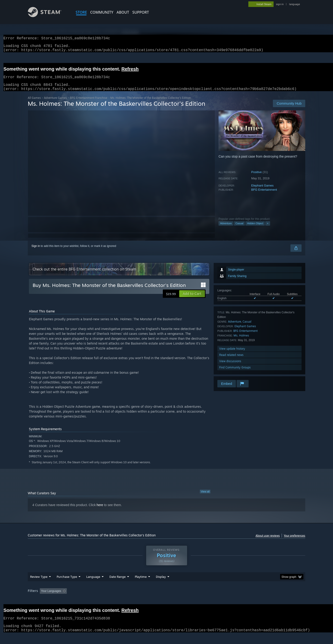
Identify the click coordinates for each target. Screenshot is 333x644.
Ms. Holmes (241, 341)
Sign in (36, 252)
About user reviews (268, 541)
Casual (239, 229)
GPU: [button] (245, 600)
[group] (166, 600)
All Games (34, 103)
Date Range (117, 585)
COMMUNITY (102, 12)
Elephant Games (262, 191)
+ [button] (268, 229)
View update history (232, 354)
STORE (81, 12)
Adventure (226, 229)
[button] (192, 299)
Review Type (39, 585)
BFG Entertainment (264, 195)
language (294, 4)
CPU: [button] (229, 600)
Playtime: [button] (134, 600)
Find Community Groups (235, 373)
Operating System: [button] (205, 600)
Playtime (141, 585)
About (123, 12)
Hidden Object (255, 229)
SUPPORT (141, 12)
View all (205, 497)
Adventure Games (55, 103)
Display (161, 585)
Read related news (231, 360)
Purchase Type (67, 585)
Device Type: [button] (265, 600)
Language (93, 585)
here (100, 510)
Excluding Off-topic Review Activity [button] (98, 600)
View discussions (230, 367)
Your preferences (294, 541)
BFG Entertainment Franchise (89, 103)
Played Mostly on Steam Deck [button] (167, 600)
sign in (280, 4)
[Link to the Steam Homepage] (48, 16)
